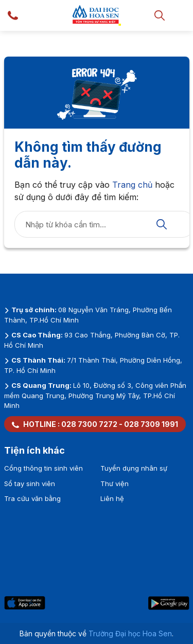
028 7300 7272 (89, 424)
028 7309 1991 (151, 424)
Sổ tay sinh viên (30, 484)
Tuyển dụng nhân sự (134, 468)
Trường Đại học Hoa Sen (130, 633)
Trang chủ (132, 185)
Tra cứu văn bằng (32, 498)
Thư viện (115, 484)
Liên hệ (112, 498)
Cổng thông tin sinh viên (43, 468)
